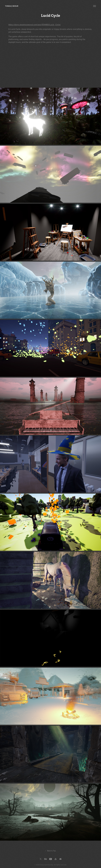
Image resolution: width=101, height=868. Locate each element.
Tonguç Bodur (12, 6)
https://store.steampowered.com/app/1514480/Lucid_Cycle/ (35, 25)
